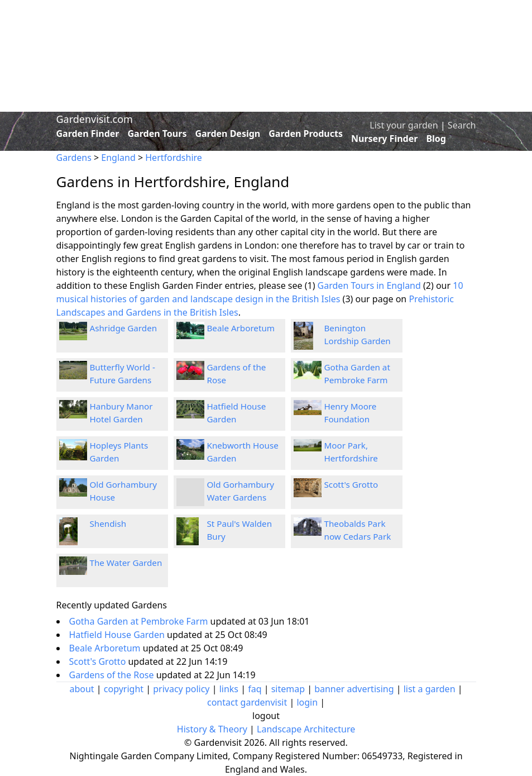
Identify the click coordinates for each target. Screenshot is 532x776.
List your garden (404, 125)
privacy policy (181, 689)
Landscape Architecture (306, 729)
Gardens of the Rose (113, 675)
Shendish (108, 523)
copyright (124, 689)
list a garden (430, 689)
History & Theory (212, 729)
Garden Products (306, 134)
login (307, 702)
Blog (436, 139)
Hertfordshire (174, 158)
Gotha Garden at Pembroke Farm (140, 621)
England (118, 158)
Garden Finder (88, 134)
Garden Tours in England (369, 285)
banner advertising (354, 689)
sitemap (288, 689)
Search (462, 125)
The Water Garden (126, 563)
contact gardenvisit (247, 702)
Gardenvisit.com (95, 119)
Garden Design (227, 134)
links (229, 689)
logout (266, 716)
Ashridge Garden (124, 328)
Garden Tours (157, 134)
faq (255, 689)
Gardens (74, 158)
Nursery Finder (384, 139)
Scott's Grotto (351, 484)
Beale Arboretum (241, 328)
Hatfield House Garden (118, 635)
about (82, 689)
